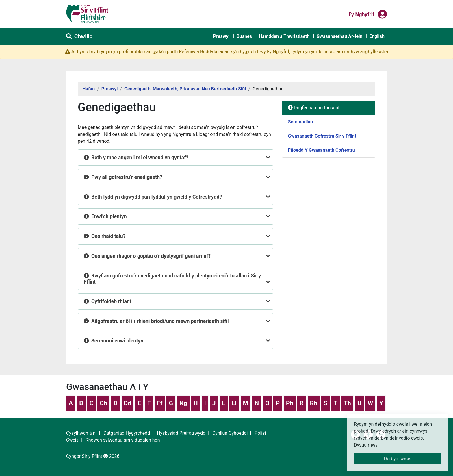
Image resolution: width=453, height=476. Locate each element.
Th (347, 403)
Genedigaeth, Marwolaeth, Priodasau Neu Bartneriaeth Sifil (185, 89)
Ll (234, 403)
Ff (160, 403)
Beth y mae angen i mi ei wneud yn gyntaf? (140, 158)
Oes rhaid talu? (108, 236)
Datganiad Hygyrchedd (127, 433)
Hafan (89, 89)
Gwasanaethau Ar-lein (339, 36)
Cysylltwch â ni (81, 433)
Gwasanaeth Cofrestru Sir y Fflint (322, 136)
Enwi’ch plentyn (109, 216)
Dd (128, 403)
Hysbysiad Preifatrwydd (181, 433)
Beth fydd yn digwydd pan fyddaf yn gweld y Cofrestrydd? (157, 197)
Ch (103, 403)
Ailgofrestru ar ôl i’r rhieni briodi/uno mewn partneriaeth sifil (160, 321)
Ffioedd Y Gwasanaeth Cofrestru (322, 150)
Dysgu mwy (366, 445)
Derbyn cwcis (398, 459)
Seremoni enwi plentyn (117, 341)
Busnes (244, 36)
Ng (183, 403)
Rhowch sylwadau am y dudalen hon (123, 440)
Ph (290, 403)
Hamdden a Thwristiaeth (284, 36)
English (377, 36)
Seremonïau (300, 122)
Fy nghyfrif (361, 14)
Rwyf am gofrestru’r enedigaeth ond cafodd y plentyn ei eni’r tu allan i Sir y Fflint (172, 279)
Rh (314, 403)
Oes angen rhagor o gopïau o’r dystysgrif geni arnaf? (151, 256)
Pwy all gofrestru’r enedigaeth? (127, 177)
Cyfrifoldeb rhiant (111, 301)
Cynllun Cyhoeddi (230, 433)
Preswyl (221, 36)
